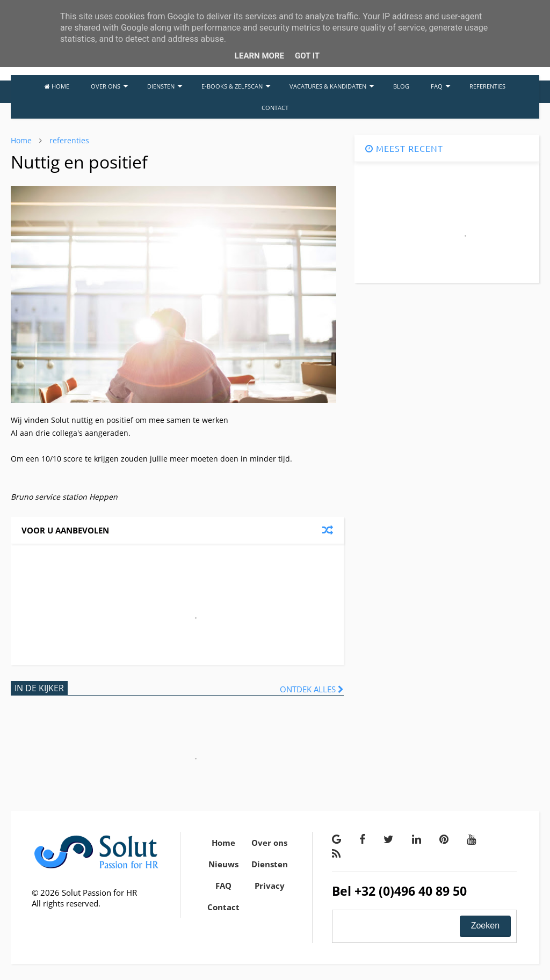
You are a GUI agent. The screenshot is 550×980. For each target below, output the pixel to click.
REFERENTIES (487, 86)
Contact (223, 907)
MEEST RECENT (404, 148)
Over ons (269, 843)
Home (21, 140)
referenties (69, 140)
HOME (57, 86)
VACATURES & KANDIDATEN (332, 86)
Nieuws (223, 864)
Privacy (270, 886)
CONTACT (275, 108)
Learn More (259, 56)
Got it (307, 56)
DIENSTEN (165, 86)
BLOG (401, 86)
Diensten (270, 864)
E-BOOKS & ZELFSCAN (236, 86)
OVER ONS (110, 86)
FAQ (441, 86)
